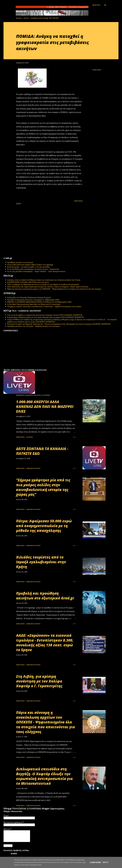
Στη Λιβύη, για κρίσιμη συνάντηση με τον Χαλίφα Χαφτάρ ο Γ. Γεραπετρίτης (39, 681)
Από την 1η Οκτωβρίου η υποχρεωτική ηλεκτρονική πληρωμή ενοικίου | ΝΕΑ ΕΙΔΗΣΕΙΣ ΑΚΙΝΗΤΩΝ (45, 315)
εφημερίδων (21, 368)
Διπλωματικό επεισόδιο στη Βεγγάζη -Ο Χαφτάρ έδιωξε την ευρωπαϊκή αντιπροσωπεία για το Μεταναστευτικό (44, 776)
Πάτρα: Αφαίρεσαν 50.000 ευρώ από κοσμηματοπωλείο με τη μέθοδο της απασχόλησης (44, 526)
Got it (106, 862)
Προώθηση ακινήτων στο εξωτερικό (20, 262)
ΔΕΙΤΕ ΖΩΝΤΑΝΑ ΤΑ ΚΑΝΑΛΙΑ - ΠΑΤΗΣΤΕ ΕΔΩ (42, 451)
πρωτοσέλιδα (15, 368)
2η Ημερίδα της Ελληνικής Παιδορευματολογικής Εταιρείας (29, 297)
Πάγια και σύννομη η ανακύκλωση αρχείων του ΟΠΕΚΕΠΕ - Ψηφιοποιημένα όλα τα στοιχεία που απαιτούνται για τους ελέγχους (54, 289)
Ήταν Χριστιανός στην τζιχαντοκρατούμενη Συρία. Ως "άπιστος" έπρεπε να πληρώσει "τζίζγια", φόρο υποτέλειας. (48, 287)
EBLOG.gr (21, 11)
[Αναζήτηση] (96, 5)
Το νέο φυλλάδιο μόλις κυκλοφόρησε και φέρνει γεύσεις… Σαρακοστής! (33, 269)
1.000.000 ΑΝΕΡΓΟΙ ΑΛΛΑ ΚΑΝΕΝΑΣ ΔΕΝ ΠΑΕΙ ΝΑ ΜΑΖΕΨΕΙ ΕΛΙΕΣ (45, 407)
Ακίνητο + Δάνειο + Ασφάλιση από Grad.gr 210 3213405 (37, 18)
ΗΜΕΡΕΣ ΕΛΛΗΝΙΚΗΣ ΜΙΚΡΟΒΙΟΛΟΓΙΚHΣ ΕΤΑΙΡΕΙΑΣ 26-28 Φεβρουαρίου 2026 (39, 302)
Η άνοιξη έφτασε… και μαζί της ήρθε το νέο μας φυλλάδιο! (28, 267)
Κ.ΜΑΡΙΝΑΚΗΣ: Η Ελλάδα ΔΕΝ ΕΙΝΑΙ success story (28, 282)
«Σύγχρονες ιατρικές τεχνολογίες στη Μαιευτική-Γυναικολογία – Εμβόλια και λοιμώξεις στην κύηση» (44, 306)
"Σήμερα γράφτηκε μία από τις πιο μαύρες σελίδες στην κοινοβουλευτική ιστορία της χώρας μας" (43, 487)
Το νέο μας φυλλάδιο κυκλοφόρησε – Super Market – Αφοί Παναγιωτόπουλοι (36, 271)
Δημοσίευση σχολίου (33, 468)
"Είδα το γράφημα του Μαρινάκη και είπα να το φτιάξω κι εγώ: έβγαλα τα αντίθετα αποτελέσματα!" (43, 284)
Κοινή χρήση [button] (97, 70)
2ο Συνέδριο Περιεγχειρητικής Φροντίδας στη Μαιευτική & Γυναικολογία (34, 304)
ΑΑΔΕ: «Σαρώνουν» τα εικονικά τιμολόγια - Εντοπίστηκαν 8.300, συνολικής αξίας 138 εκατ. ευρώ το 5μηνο (45, 643)
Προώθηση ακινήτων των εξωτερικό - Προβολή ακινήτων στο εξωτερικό (33, 326)
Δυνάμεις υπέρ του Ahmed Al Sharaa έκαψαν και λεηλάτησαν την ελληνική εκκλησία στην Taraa (44, 280)
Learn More (95, 862)
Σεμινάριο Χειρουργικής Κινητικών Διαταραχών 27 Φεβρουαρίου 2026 (33, 300)
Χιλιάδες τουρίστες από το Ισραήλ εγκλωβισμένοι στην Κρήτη (41, 562)
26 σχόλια (30, 437)
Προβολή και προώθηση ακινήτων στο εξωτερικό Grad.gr (45, 596)
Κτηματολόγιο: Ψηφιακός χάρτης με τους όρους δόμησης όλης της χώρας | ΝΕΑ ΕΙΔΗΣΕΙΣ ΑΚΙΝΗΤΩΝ (45, 317)
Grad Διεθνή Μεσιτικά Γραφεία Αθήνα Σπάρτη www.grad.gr (30, 265)
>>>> (74, 437)
